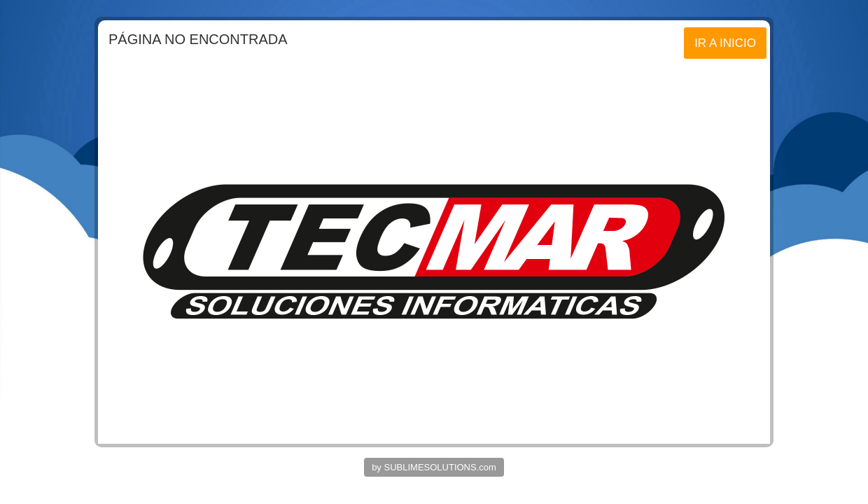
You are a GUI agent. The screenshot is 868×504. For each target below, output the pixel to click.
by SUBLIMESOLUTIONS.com (434, 467)
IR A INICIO (725, 43)
